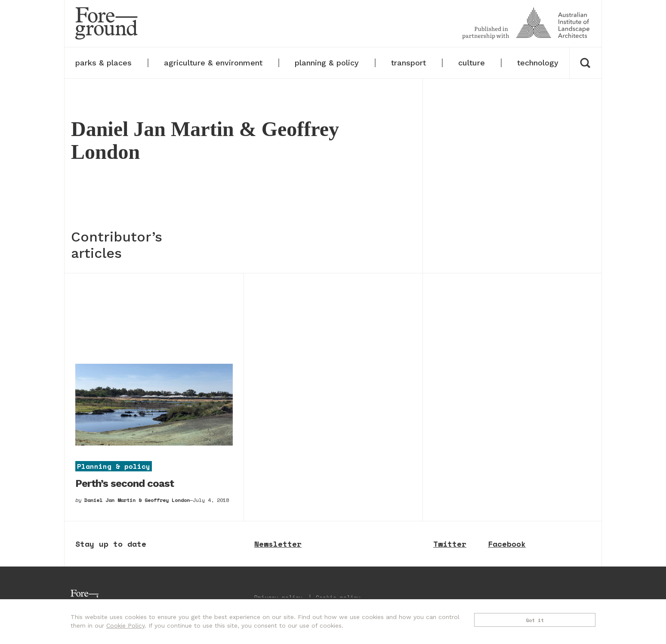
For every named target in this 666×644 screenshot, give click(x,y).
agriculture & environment (213, 63)
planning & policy (327, 63)
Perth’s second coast (125, 483)
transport (409, 63)
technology (538, 63)
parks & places (103, 63)
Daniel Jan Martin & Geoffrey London (137, 500)
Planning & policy (114, 466)
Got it (535, 620)
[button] (585, 63)
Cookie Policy (125, 625)
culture (472, 63)
